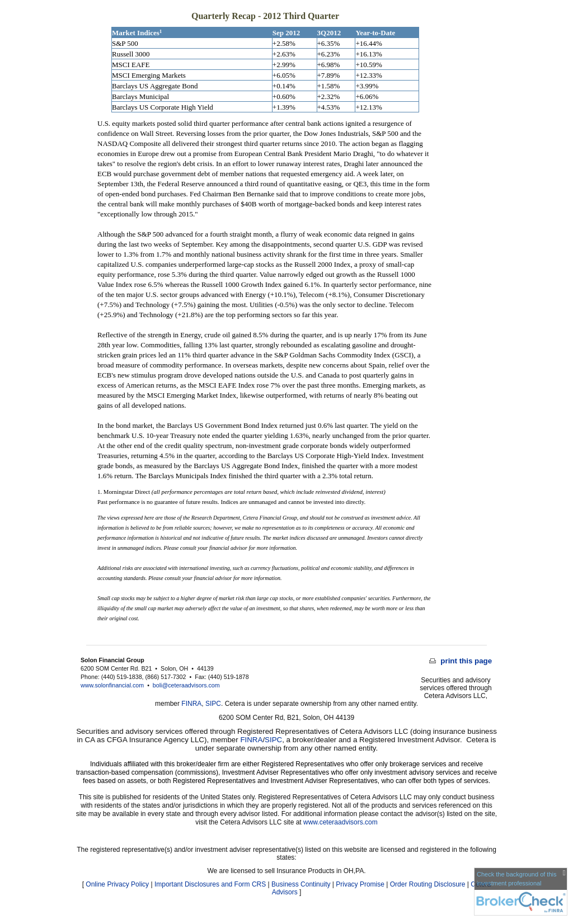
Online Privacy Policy (117, 884)
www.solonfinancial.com (112, 685)
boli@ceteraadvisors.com (186, 685)
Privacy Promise (360, 884)
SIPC (213, 704)
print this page (461, 661)
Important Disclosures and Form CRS (210, 884)
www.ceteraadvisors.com (340, 822)
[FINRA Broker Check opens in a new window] (521, 892)
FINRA (191, 704)
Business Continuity (301, 884)
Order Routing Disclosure (428, 884)
